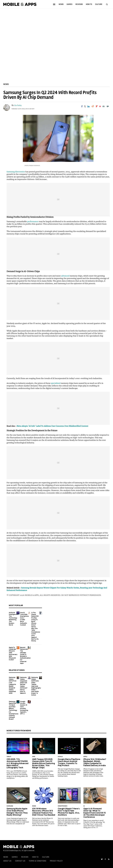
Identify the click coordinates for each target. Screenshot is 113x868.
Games (15, 857)
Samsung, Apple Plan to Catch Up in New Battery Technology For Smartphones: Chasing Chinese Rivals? (14, 710)
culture (99, 4)
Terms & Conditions (37, 861)
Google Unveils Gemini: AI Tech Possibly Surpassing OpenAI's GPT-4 (24, 708)
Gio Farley (18, 105)
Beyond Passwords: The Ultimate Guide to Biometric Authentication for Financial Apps (25, 655)
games (70, 4)
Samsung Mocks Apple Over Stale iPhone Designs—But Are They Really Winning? (17, 812)
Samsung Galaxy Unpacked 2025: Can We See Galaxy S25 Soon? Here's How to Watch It (24, 685)
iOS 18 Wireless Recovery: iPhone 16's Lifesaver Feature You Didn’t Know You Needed (44, 812)
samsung (10, 806)
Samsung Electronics (16, 172)
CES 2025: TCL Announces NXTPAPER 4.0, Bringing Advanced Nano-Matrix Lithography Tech (17, 763)
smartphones (63, 806)
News (6, 84)
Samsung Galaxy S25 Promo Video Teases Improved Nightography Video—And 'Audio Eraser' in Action (36, 686)
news (61, 4)
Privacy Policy (56, 861)
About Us (7, 861)
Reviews (25, 857)
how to (89, 4)
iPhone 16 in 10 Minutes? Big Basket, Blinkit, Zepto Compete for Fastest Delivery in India (95, 762)
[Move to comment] (108, 106)
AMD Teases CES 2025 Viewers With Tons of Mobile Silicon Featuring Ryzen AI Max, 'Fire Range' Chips (44, 763)
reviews (79, 4)
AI (84, 806)
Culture (46, 857)
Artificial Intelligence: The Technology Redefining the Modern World (13, 619)
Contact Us (20, 861)
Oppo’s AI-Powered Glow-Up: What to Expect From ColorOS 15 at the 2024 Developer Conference (95, 813)
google (60, 757)
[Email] (103, 106)
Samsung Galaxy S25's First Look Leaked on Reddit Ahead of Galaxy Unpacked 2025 (13, 685)
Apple (85, 757)
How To (35, 857)
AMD (34, 757)
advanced (65, 276)
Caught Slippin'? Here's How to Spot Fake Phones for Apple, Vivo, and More (69, 812)
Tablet (9, 757)
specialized (56, 383)
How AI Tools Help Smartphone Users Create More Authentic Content (24, 619)
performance (33, 221)
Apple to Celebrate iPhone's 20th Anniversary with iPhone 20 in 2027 (13, 653)
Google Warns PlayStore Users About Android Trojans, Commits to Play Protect (69, 762)
